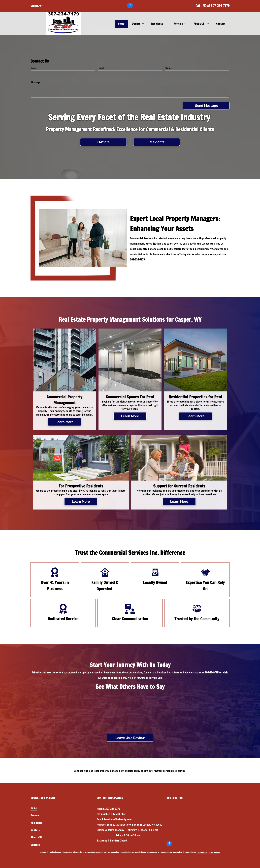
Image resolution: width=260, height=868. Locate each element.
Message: (36, 82)
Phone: (169, 68)
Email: (101, 68)
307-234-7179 (220, 6)
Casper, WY (37, 6)
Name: (34, 68)
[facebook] (130, 6)
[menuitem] (122, 24)
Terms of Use (202, 852)
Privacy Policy (214, 852)
